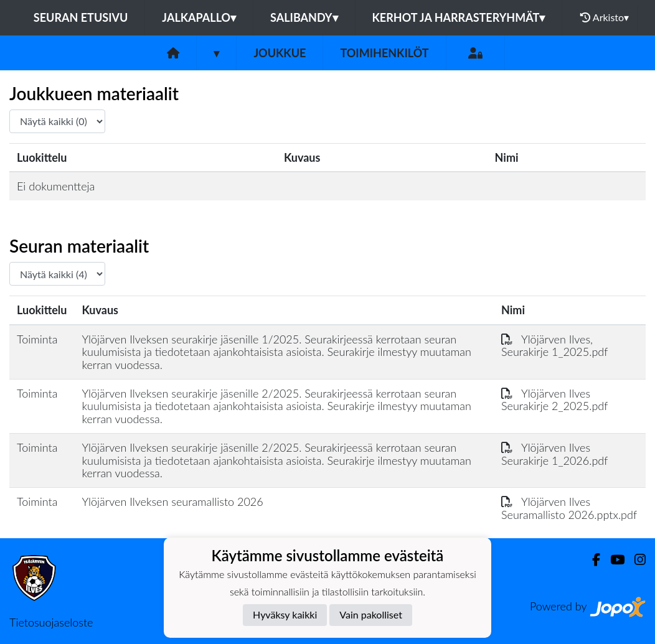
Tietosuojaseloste (51, 622)
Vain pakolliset (371, 614)
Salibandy (304, 17)
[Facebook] (591, 560)
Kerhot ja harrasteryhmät (459, 17)
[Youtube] (612, 560)
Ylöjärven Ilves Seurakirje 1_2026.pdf (554, 454)
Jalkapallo (199, 17)
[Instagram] (635, 560)
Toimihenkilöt (384, 53)
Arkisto (605, 17)
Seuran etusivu (81, 17)
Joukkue (280, 53)
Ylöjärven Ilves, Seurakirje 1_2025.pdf (554, 346)
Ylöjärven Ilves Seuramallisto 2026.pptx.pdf (569, 508)
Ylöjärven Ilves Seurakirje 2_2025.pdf (554, 400)
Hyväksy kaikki (285, 614)
